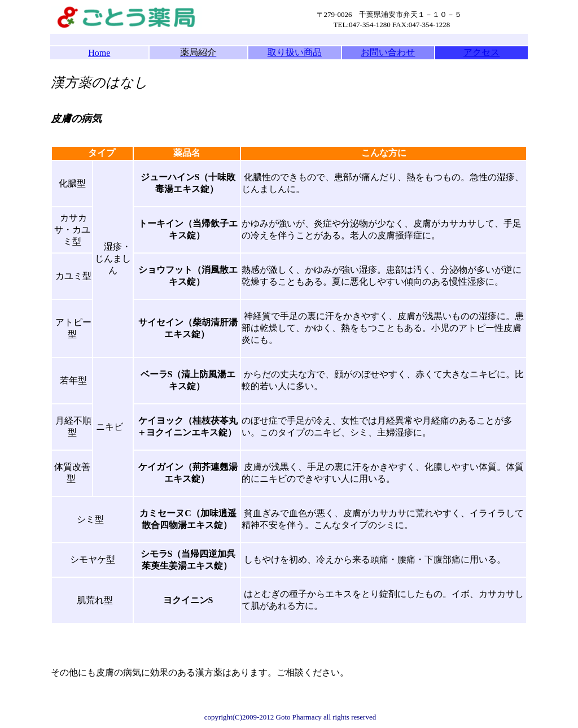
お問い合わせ (388, 52)
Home (99, 53)
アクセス (481, 52)
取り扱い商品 (295, 52)
